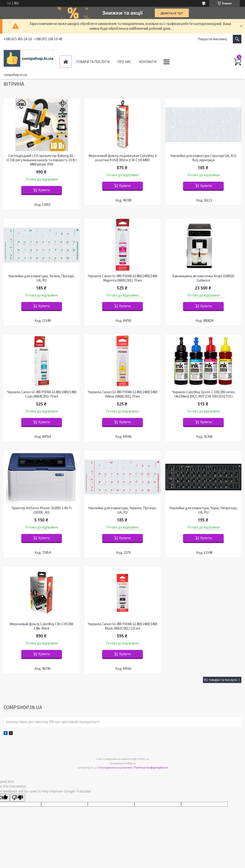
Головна (66, 62)
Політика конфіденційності (151, 767)
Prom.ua (144, 759)
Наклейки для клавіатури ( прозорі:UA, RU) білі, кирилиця (203, 158)
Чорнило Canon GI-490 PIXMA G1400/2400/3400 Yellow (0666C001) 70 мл (122, 394)
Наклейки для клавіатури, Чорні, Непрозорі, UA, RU (203, 510)
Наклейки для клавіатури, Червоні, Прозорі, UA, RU (122, 510)
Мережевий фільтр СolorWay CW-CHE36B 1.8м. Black (42, 626)
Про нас (124, 62)
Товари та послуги (93, 62)
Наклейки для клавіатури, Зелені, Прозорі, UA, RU (42, 278)
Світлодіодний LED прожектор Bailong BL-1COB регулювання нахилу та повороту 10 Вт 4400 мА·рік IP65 (42, 160)
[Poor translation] (17, 798)
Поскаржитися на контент (115, 767)
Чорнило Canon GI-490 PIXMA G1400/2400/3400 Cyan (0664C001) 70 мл (42, 394)
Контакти (148, 62)
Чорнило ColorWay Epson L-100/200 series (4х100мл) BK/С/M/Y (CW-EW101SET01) (203, 394)
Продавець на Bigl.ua (123, 763)
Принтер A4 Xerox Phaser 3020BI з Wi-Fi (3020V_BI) (42, 510)
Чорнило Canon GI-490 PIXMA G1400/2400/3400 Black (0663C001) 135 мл (122, 626)
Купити (44, 190)
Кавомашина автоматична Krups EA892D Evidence (203, 278)
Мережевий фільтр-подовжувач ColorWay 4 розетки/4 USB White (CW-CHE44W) (122, 158)
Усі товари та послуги (220, 680)
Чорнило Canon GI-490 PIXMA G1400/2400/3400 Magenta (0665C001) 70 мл (122, 278)
